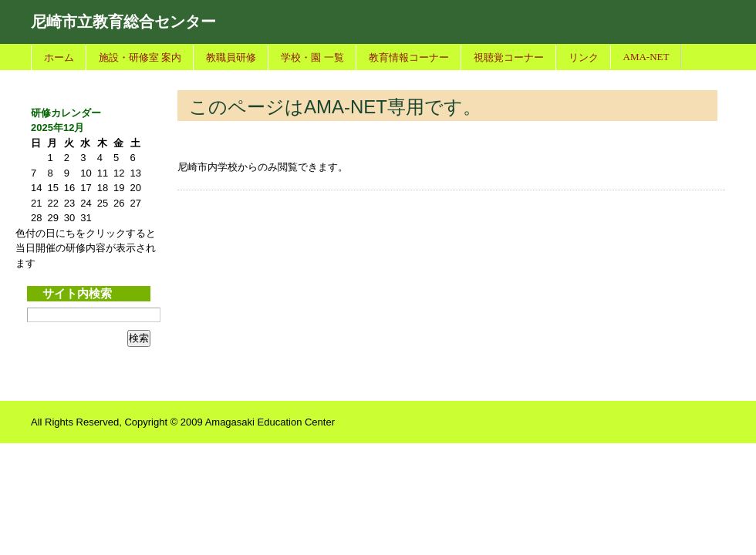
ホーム (59, 57)
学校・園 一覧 (312, 57)
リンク (584, 57)
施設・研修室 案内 (140, 57)
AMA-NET (646, 57)
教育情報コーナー (409, 57)
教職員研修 (231, 57)
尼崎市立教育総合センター (123, 22)
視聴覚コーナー (509, 57)
